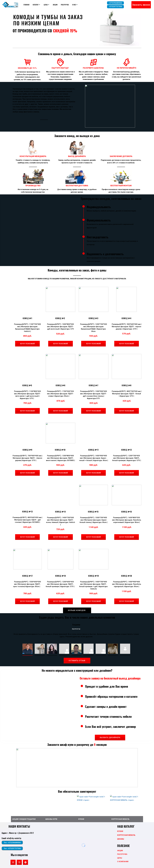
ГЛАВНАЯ (26, 5)
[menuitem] (26, 5)
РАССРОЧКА (65, 5)
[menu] (61, 5)
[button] (37, 5)
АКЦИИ (55, 5)
